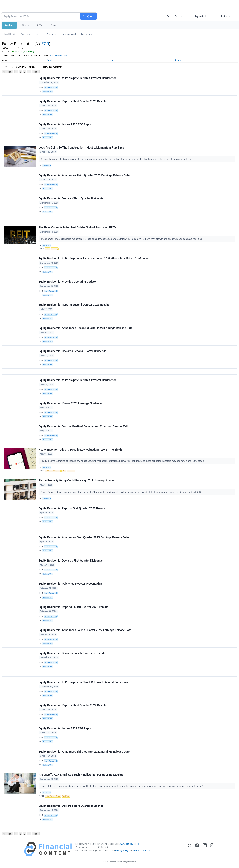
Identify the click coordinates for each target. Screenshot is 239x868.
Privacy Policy (122, 850)
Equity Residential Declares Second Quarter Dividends (73, 351)
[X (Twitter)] (190, 849)
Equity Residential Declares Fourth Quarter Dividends (72, 653)
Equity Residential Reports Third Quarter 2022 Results (73, 705)
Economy (55, 249)
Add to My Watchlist (58, 55)
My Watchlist (202, 16)
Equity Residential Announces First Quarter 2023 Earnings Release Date (84, 537)
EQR (45, 43)
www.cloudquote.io (130, 844)
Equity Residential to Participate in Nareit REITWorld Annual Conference (84, 682)
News (39, 34)
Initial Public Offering (53, 796)
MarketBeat (47, 166)
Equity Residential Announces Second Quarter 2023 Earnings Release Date (86, 328)
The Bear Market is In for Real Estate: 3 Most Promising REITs (77, 227)
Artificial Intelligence (53, 471)
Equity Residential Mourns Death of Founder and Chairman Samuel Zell (83, 426)
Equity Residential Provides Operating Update (67, 282)
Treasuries (86, 34)
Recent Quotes (175, 16)
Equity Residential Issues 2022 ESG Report (66, 728)
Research (179, 60)
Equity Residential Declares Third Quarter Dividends (71, 198)
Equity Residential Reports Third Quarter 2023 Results (73, 101)
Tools (53, 25)
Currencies (52, 34)
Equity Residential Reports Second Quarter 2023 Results (74, 305)
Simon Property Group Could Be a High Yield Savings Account (77, 481)
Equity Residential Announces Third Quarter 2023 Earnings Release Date (84, 175)
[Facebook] (197, 849)
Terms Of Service (141, 850)
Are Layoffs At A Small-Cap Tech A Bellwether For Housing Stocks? (81, 775)
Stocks (25, 25)
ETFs (40, 25)
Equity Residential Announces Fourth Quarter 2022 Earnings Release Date (85, 630)
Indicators (226, 16)
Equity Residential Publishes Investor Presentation (70, 584)
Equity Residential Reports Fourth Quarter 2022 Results (73, 607)
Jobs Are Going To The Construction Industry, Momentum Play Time (81, 148)
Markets (9, 25)
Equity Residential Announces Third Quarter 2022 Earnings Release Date (84, 752)
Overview (26, 34)
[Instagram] (212, 849)
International (69, 34)
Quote (50, 60)
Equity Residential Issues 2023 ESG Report (66, 124)
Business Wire (48, 92)
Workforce (66, 796)
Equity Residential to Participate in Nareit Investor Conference (78, 78)
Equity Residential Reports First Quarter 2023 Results (72, 508)
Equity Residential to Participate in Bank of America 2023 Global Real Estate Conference (94, 259)
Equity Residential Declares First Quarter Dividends (71, 561)
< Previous (8, 72)
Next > (36, 72)
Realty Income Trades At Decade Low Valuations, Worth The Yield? (80, 450)
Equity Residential (51, 87)
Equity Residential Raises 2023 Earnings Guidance (70, 403)
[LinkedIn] (205, 849)
